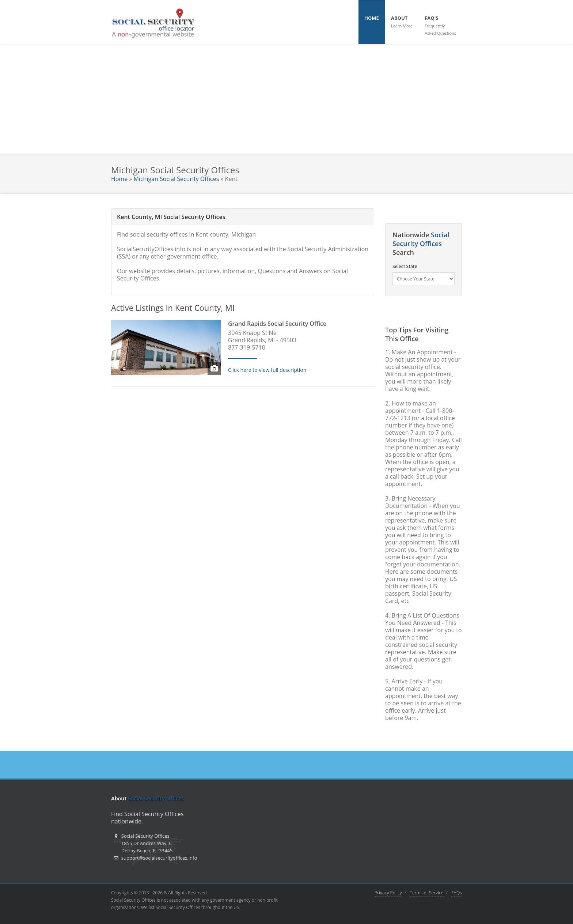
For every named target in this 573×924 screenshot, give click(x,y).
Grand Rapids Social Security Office (277, 324)
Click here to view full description (267, 370)
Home (119, 179)
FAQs (457, 893)
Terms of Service (426, 893)
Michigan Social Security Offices (176, 179)
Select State (405, 266)
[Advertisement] (286, 99)
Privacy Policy (388, 893)
